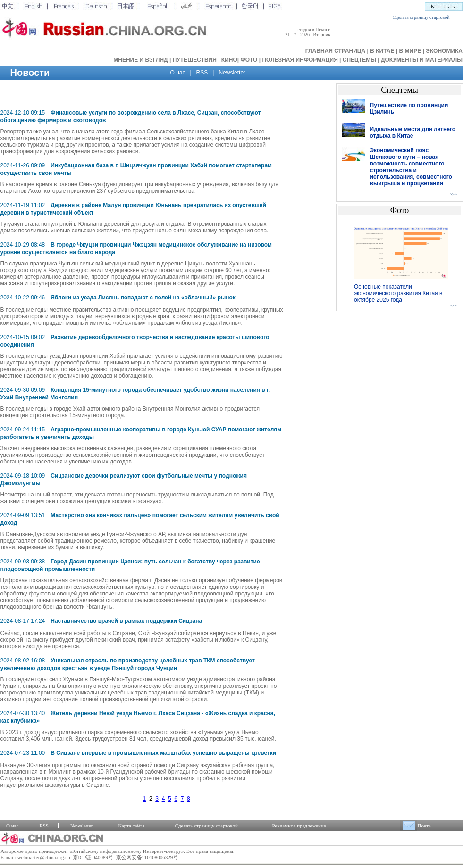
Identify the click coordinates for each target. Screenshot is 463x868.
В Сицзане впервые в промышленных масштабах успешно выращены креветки (163, 753)
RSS (202, 73)
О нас (178, 73)
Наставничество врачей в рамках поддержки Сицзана (126, 621)
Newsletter (232, 73)
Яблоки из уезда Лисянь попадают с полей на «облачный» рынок (143, 298)
